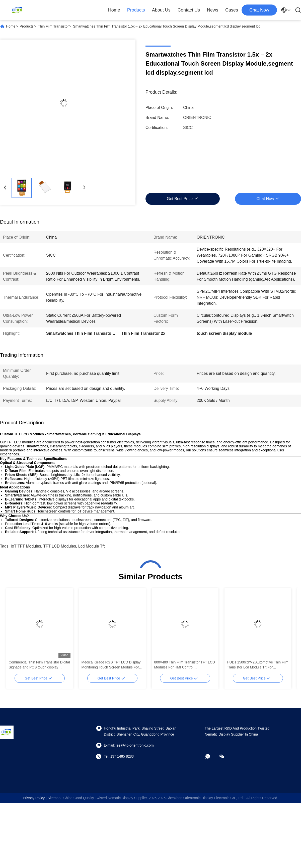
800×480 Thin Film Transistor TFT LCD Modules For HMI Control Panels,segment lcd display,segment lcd (185, 665)
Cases (232, 10)
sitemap (54, 798)
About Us (161, 10)
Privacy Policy (34, 798)
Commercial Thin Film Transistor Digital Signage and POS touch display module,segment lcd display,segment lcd (39, 665)
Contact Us (189, 10)
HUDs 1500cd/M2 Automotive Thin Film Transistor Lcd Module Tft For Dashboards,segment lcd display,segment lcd (258, 665)
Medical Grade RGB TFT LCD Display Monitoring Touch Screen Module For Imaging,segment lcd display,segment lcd (111, 665)
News (213, 10)
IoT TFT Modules (26, 546)
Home (114, 10)
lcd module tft (92, 546)
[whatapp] (211, 756)
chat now (259, 10)
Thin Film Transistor (53, 26)
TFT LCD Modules (60, 546)
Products (136, 10)
